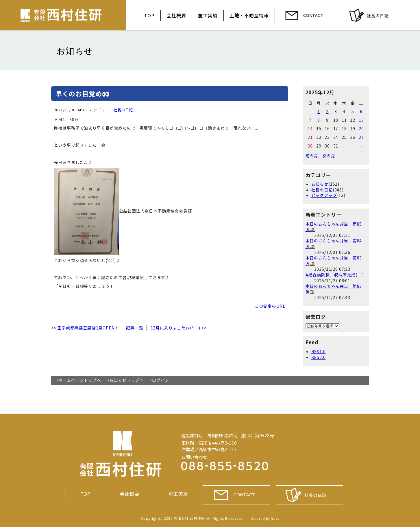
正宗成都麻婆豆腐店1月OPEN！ (88, 328)
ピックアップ (324, 195)
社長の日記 (123, 110)
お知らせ (320, 184)
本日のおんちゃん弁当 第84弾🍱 (334, 244)
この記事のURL (270, 306)
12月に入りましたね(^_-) (176, 328)
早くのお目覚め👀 (83, 93)
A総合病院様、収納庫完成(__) (335, 275)
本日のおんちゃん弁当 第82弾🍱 (334, 289)
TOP (149, 15)
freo (274, 518)
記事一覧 (135, 328)
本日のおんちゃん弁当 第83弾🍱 (334, 261)
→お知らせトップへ (125, 380)
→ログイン (158, 380)
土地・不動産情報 (249, 15)
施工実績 (208, 15)
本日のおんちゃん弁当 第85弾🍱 (334, 227)
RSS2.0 (319, 357)
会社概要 (176, 15)
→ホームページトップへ (78, 380)
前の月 (312, 156)
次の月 (329, 156)
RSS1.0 (319, 351)
